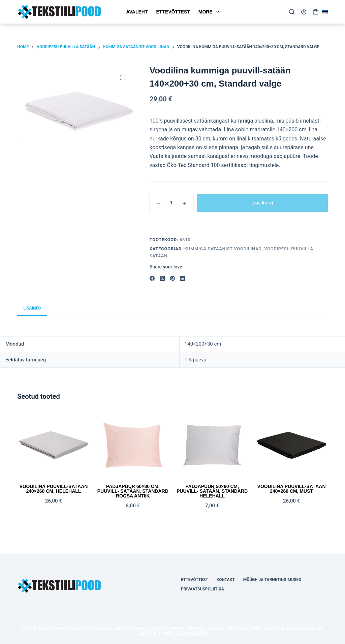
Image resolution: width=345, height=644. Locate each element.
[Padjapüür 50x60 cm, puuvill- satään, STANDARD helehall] (212, 445)
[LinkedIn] (182, 278)
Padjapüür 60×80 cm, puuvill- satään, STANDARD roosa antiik (133, 491)
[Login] (304, 12)
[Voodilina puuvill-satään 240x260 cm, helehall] (53, 445)
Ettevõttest (173, 12)
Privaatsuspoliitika (202, 589)
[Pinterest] (172, 278)
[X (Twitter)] (162, 278)
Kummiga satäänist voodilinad (223, 249)
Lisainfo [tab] (32, 308)
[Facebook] (152, 278)
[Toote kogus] (171, 203)
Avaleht (137, 12)
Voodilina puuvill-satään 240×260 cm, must (292, 489)
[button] (325, 12)
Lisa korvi (262, 203)
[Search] (292, 12)
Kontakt (226, 580)
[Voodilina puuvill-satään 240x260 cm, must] (291, 445)
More (210, 12)
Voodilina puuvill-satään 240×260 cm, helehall (53, 489)
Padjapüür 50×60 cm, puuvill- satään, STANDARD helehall (212, 491)
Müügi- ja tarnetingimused (272, 580)
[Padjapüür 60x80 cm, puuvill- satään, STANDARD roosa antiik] (133, 445)
